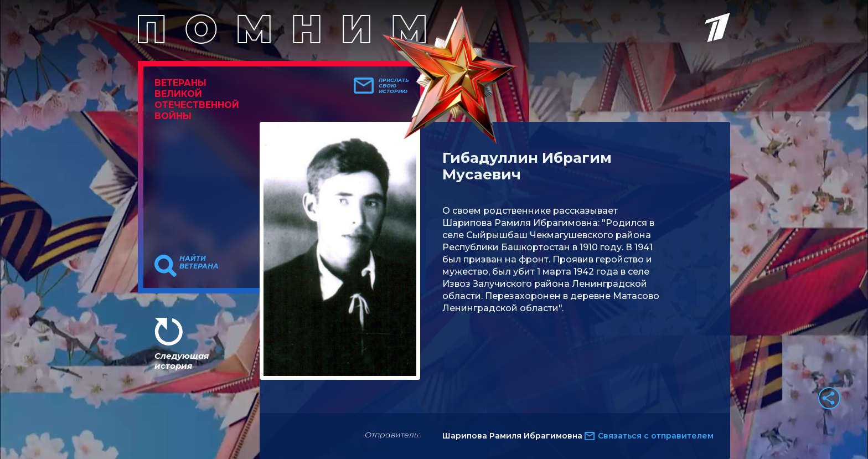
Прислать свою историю (394, 86)
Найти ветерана (199, 262)
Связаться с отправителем (656, 436)
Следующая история (182, 361)
